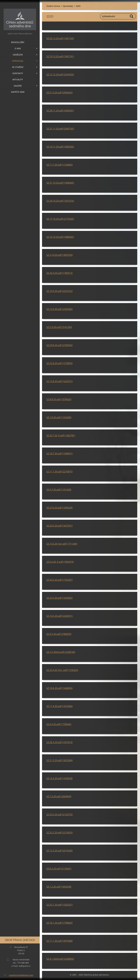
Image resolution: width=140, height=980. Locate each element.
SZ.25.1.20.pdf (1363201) (59, 905)
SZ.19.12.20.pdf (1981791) (60, 56)
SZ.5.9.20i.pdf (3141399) (59, 327)
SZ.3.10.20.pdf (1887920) (59, 255)
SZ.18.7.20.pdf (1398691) (59, 454)
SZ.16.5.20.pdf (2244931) (59, 616)
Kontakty (18, 73)
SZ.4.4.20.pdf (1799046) (59, 724)
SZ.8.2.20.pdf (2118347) (59, 869)
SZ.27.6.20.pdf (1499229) (59, 508)
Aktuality (18, 79)
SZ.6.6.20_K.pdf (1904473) (60, 562)
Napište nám (18, 92)
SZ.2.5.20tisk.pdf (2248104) (61, 652)
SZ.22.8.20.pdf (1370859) (59, 363)
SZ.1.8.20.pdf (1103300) (59, 417)
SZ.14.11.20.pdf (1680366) (60, 147)
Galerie (18, 86)
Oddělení (18, 55)
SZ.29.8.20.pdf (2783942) (59, 345)
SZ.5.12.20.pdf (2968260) (59, 93)
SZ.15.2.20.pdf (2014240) (59, 851)
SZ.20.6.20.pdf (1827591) (59, 526)
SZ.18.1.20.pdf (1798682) (59, 923)
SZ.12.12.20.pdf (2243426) (60, 75)
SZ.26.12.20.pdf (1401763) (60, 38)
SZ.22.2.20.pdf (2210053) (59, 833)
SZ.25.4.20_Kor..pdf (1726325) (62, 670)
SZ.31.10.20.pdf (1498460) (60, 183)
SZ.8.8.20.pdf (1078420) (59, 399)
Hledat (132, 16)
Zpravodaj (18, 61)
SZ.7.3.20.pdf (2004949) (59, 796)
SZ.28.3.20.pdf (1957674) (59, 742)
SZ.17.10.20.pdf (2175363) (60, 219)
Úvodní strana (53, 6)
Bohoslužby (18, 42)
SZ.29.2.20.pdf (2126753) (59, 815)
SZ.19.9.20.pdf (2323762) (59, 291)
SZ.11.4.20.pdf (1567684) (59, 706)
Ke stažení (18, 67)
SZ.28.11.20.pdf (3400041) (60, 111)
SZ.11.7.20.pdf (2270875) (59, 472)
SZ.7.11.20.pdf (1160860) (59, 165)
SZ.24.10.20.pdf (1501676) (60, 201)
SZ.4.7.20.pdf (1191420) (59, 490)
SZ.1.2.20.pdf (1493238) (59, 887)
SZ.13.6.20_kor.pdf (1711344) (62, 544)
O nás (18, 48)
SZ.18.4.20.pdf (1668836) (59, 688)
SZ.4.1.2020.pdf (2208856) (60, 959)
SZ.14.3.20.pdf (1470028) (59, 778)
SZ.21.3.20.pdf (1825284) (59, 760)
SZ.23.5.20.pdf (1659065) (59, 598)
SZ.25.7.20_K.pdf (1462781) (61, 435)
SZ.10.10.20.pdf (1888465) (60, 237)
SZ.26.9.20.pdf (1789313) (59, 273)
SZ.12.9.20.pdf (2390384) (59, 309)
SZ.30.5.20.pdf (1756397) (59, 580)
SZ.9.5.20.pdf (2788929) (59, 634)
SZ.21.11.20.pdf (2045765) (60, 129)
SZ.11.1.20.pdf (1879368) (59, 941)
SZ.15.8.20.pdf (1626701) (59, 381)
